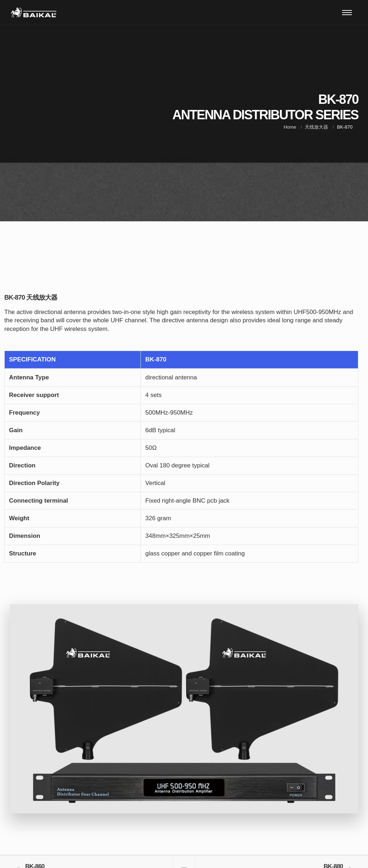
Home (290, 127)
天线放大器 (316, 127)
